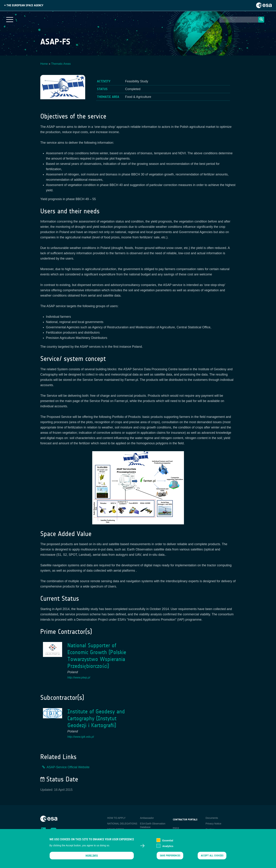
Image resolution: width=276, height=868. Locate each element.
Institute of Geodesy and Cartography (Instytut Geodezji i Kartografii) (96, 718)
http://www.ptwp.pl (79, 677)
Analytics (168, 848)
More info (92, 858)
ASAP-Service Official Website (68, 767)
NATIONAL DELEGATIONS (122, 824)
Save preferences (170, 858)
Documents (212, 818)
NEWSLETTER (116, 829)
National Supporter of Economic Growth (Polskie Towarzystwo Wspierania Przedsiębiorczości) (97, 656)
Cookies (210, 829)
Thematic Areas (61, 64)
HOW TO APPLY (116, 818)
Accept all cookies (212, 858)
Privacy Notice (213, 824)
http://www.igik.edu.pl (81, 737)
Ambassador (147, 818)
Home (44, 64)
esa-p (176, 828)
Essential (168, 842)
